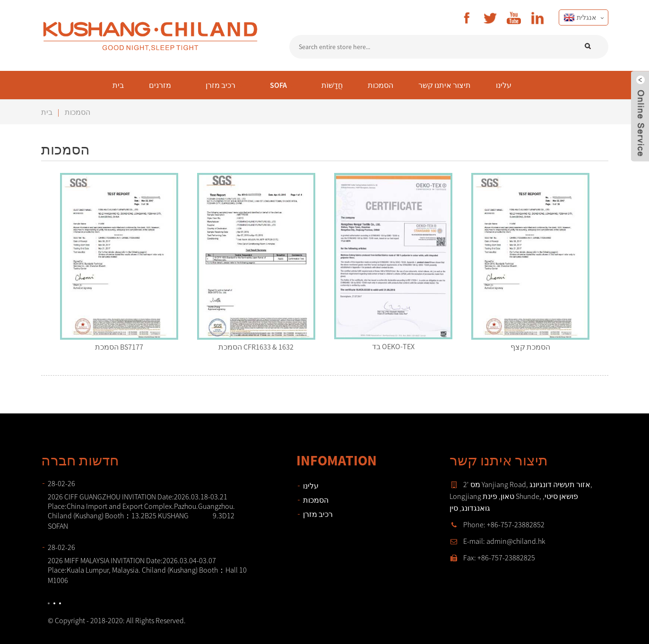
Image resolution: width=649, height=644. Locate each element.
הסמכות (78, 112)
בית (47, 112)
